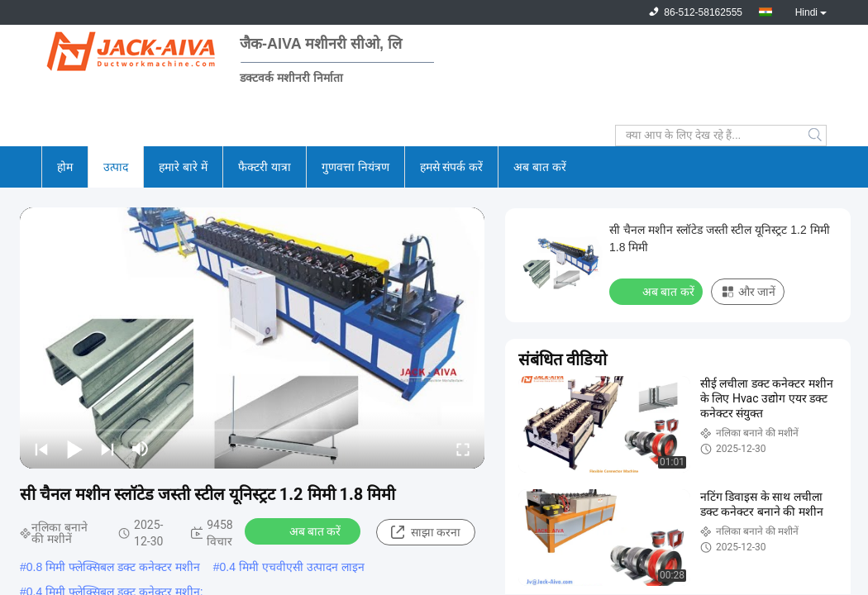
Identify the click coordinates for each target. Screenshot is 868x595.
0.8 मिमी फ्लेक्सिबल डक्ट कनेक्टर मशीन (113, 567)
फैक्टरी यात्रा (265, 167)
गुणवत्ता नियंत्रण (355, 167)
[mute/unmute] (141, 449)
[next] (107, 449)
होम (65, 167)
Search (816, 136)
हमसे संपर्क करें (452, 167)
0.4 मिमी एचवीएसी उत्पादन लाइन (292, 567)
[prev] (41, 449)
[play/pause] (74, 449)
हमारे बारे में (183, 167)
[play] (252, 338)
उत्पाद (116, 167)
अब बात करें (540, 167)
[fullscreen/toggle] (463, 449)
